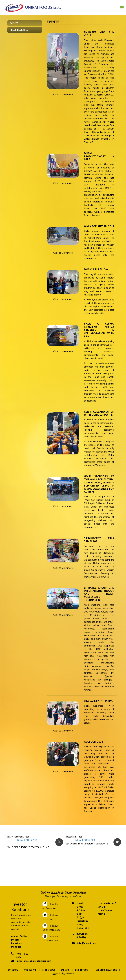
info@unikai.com (87, 943)
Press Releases (19, 30)
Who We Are (30, 970)
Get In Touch (82, 970)
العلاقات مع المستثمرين (63, 974)
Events (14, 23)
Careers (65, 970)
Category (13, 970)
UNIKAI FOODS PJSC (27, 840)
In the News (49, 970)
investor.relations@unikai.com (34, 961)
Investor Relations (106, 970)
